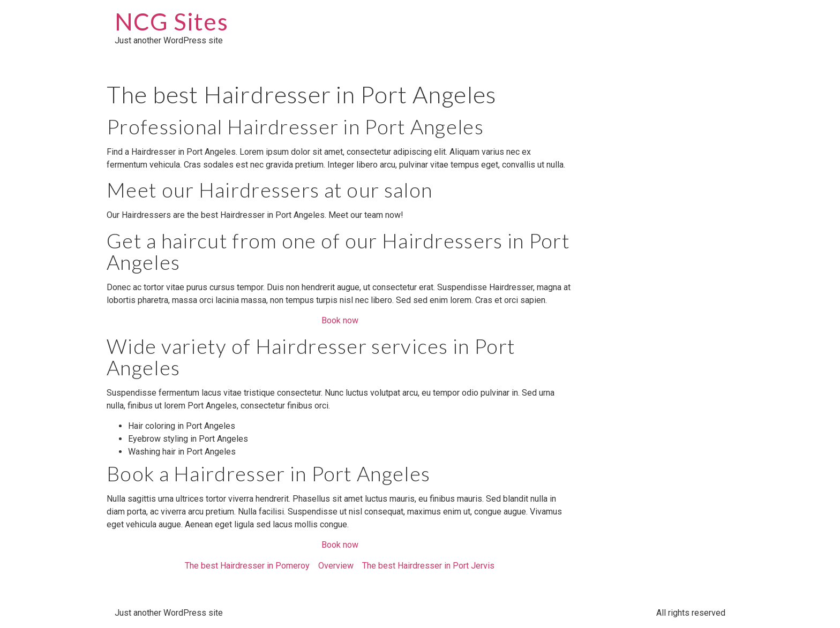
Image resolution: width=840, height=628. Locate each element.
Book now (340, 320)
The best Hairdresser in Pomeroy (247, 566)
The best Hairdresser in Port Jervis (428, 566)
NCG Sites (171, 21)
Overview (336, 566)
